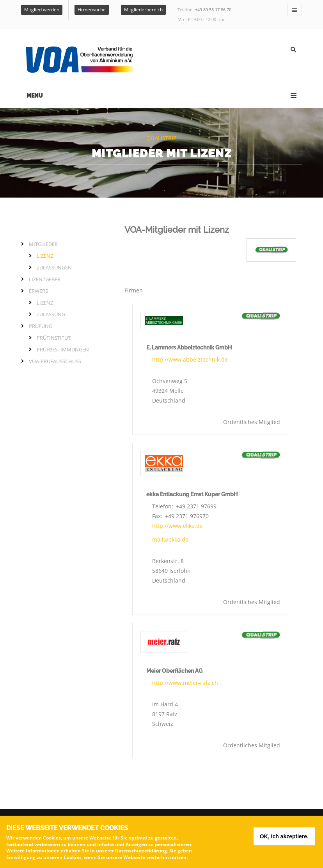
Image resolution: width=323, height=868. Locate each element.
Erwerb (39, 291)
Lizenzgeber (45, 279)
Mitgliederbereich (143, 10)
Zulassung (51, 314)
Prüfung (41, 326)
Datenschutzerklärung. (142, 853)
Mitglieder (43, 244)
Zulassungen (54, 267)
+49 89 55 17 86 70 (213, 10)
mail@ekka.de (170, 539)
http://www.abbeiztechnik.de (190, 359)
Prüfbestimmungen (63, 349)
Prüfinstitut (54, 338)
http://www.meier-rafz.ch (185, 683)
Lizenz (45, 256)
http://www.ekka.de (177, 526)
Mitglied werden (42, 10)
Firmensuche (92, 10)
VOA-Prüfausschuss (55, 361)
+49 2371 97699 (196, 506)
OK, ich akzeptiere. (284, 839)
